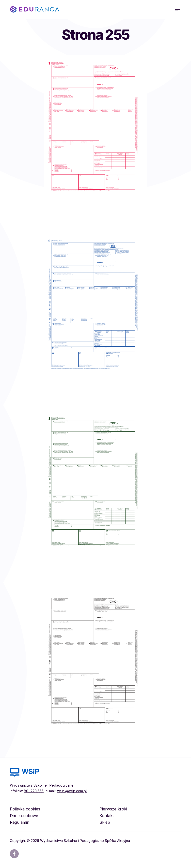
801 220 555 (34, 791)
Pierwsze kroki (113, 809)
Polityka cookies (25, 809)
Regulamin (20, 822)
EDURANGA (35, 9)
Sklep (105, 822)
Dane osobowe (24, 816)
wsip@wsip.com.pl (72, 791)
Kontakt (107, 816)
